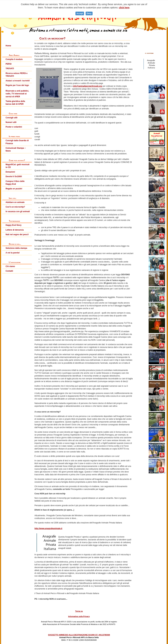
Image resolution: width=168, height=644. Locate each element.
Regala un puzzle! (14, 189)
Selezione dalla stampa (16, 248)
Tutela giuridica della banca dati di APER (15, 103)
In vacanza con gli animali (18, 211)
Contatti (9, 271)
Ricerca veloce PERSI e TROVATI (16, 75)
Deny (89, 13)
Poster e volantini (14, 127)
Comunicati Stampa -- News (16, 149)
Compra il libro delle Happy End (15, 183)
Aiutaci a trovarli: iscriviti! (18, 81)
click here (124, 8)
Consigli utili (11, 118)
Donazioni (10, 172)
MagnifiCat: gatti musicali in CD (17, 166)
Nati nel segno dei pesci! (17, 234)
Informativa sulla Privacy (79, 616)
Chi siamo (10, 266)
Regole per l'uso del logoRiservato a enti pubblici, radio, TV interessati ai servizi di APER (17, 91)
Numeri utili (11, 122)
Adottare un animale (15, 202)
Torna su (79, 611)
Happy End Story (14, 225)
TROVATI (10, 69)
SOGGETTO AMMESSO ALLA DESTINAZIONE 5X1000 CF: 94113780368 (79, 635)
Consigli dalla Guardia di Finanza (17, 142)
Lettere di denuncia (15, 230)
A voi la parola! (13, 253)
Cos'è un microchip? (15, 207)
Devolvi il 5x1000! (14, 176)
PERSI (9, 64)
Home (8, 46)
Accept (80, 13)
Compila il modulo (14, 59)
